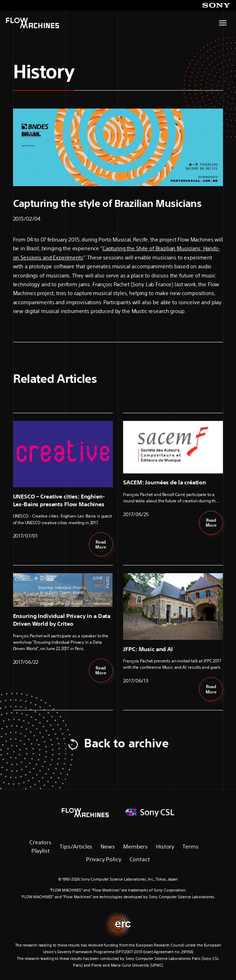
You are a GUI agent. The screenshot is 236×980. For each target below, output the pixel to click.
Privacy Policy (104, 859)
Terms (190, 846)
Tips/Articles (76, 846)
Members (135, 846)
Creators (40, 842)
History (44, 71)
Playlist (41, 851)
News (108, 846)
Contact (140, 859)
